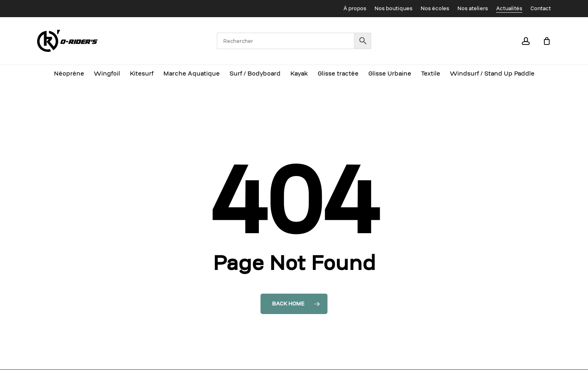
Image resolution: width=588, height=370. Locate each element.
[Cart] (547, 41)
